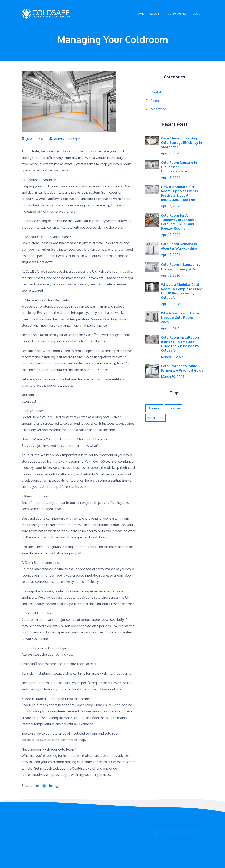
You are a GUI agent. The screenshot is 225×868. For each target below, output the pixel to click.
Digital (77, 139)
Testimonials (176, 14)
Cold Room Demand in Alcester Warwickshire (179, 246)
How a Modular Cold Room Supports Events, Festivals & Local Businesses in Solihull (180, 193)
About (155, 14)
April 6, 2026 (171, 235)
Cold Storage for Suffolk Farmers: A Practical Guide (182, 368)
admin (59, 139)
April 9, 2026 (171, 153)
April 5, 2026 (171, 255)
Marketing (158, 109)
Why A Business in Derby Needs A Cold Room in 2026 (180, 317)
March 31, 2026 (172, 357)
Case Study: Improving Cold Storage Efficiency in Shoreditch (181, 143)
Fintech (156, 101)
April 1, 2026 (170, 328)
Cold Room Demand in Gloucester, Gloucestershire (179, 167)
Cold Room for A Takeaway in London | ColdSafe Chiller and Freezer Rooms (178, 222)
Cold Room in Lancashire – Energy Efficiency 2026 (182, 267)
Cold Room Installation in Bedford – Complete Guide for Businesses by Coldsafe (182, 344)
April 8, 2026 (171, 177)
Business (154, 408)
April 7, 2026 (171, 206)
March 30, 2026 (173, 377)
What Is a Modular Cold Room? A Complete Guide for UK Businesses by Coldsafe (182, 291)
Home (140, 14)
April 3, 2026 (171, 275)
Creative (174, 408)
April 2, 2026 (171, 304)
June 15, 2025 (36, 139)
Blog (197, 14)
